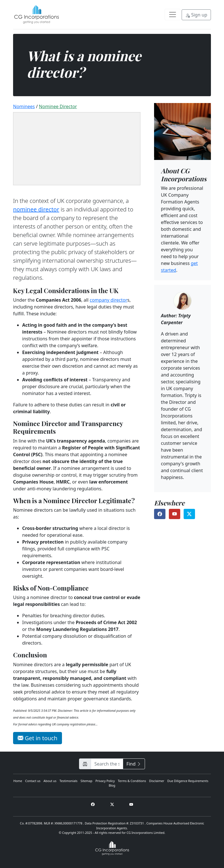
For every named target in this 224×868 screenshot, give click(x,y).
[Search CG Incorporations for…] (107, 764)
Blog (112, 785)
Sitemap (86, 781)
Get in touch (38, 738)
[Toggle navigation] (173, 15)
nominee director (58, 106)
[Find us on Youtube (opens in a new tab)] (131, 804)
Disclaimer (157, 781)
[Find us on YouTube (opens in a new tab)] (175, 514)
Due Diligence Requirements (188, 781)
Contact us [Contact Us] (33, 781)
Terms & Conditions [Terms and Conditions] (132, 781)
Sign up (196, 15)
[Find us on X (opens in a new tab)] (189, 514)
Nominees (24, 106)
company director (108, 300)
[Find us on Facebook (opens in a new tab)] (160, 514)
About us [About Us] (50, 781)
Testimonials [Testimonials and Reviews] (68, 781)
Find (134, 764)
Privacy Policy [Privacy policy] (105, 781)
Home (18, 781)
